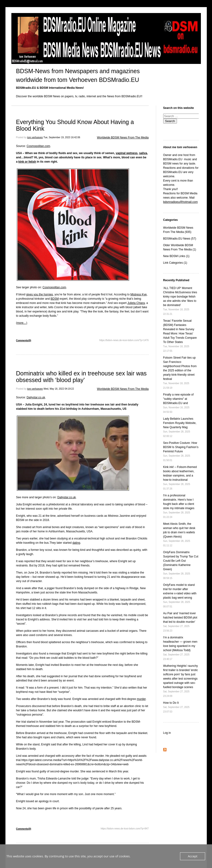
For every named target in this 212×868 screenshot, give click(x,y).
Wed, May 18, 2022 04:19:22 (59, 389)
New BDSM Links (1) (176, 256)
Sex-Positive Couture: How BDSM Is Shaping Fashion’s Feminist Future (181, 451)
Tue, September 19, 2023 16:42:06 (62, 137)
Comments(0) (24, 341)
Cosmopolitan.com (38, 146)
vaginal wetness (126, 153)
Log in (167, 733)
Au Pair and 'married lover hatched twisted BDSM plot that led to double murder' (180, 622)
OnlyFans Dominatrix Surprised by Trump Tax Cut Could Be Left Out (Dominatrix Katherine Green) (181, 565)
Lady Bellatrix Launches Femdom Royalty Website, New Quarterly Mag (180, 427)
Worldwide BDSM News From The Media (123, 138)
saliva (143, 153)
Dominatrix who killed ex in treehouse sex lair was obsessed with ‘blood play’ (81, 377)
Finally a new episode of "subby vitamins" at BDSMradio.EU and (178, 403)
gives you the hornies (39, 294)
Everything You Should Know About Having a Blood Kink (75, 125)
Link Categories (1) (175, 263)
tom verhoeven (35, 137)
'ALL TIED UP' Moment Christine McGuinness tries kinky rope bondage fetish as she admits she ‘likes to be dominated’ (180, 301)
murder (141, 699)
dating (76, 543)
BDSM (55, 299)
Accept (193, 856)
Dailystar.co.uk (36, 397)
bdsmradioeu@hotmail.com (180, 202)
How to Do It (176, 707)
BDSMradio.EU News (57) (180, 239)
